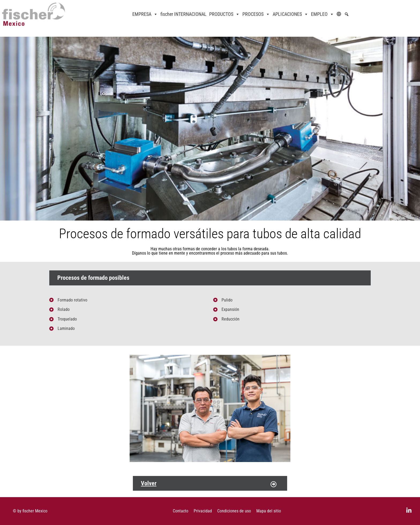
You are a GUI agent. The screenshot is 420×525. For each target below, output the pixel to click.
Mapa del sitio (269, 511)
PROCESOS (256, 14)
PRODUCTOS (224, 14)
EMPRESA (145, 14)
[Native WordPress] (348, 14)
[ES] (340, 14)
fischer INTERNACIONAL (183, 14)
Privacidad (203, 511)
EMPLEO (322, 14)
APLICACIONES (290, 14)
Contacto (181, 511)
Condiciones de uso (234, 511)
